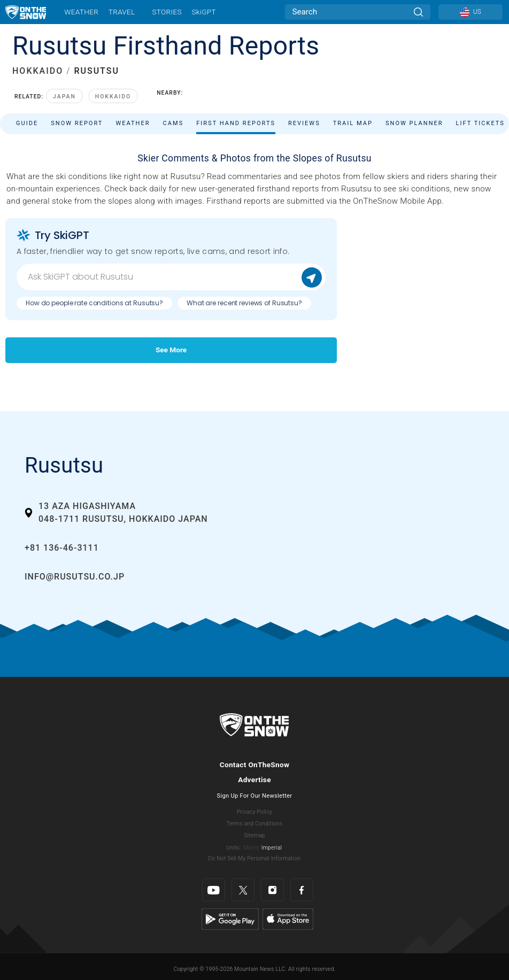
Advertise (254, 780)
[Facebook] (302, 890)
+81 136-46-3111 (62, 548)
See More (171, 350)
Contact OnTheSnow (255, 765)
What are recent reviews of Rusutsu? (244, 303)
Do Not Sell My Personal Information (254, 858)
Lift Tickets (480, 123)
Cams (173, 123)
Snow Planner (414, 123)
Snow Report (77, 123)
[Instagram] (272, 890)
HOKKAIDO (38, 71)
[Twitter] (243, 890)
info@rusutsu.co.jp (75, 577)
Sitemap (254, 835)
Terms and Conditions (254, 824)
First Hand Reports (236, 123)
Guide (27, 123)
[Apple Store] (288, 919)
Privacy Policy (254, 812)
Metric (252, 848)
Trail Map (353, 123)
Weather (81, 12)
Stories (167, 12)
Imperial (272, 848)
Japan (64, 97)
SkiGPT (203, 12)
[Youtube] (214, 890)
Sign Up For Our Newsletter (255, 796)
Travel (122, 12)
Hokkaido (113, 97)
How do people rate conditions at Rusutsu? (94, 303)
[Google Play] (230, 919)
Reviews (304, 123)
